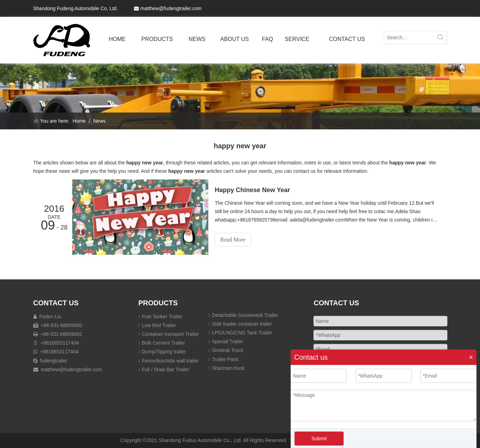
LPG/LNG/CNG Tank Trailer (242, 333)
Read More (233, 240)
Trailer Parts (225, 359)
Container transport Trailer (171, 334)
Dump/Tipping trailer (164, 352)
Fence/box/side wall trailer (170, 361)
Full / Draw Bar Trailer (166, 369)
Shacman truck (228, 368)
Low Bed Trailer (159, 325)
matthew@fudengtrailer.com (171, 8)
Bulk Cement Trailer (164, 343)
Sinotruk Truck (228, 350)
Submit (319, 439)
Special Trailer (228, 341)
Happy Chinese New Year (253, 190)
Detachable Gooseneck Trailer (245, 315)
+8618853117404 (59, 343)
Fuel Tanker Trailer (162, 317)
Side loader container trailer (242, 324)
